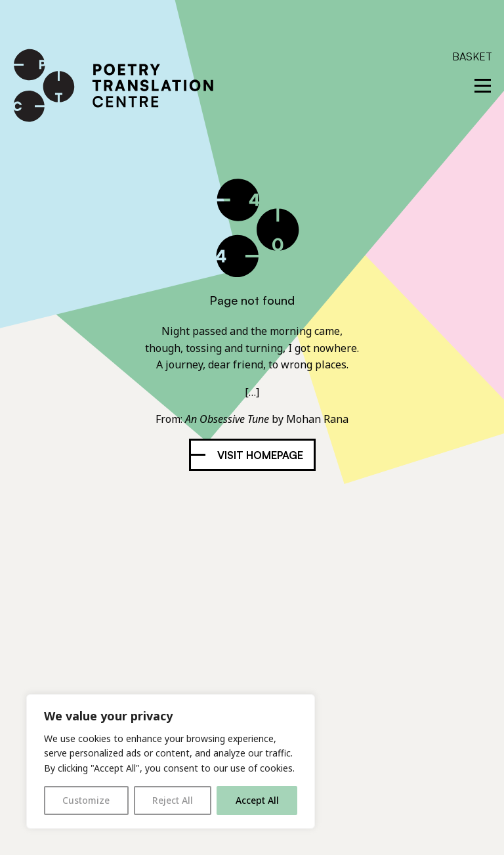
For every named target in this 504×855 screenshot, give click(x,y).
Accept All (257, 800)
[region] (171, 761)
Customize (86, 800)
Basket (472, 56)
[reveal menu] (483, 86)
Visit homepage (260, 455)
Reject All (173, 800)
